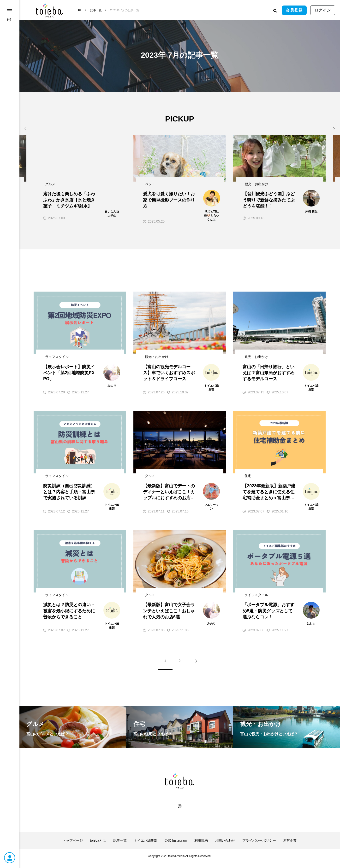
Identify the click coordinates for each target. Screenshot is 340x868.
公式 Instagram (176, 845)
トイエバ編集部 (146, 845)
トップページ (73, 845)
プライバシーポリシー (259, 845)
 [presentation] (320, 119)
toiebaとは (98, 845)
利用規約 (201, 845)
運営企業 (290, 845)
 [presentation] (39, 119)
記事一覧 (120, 845)
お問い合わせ (225, 845)
